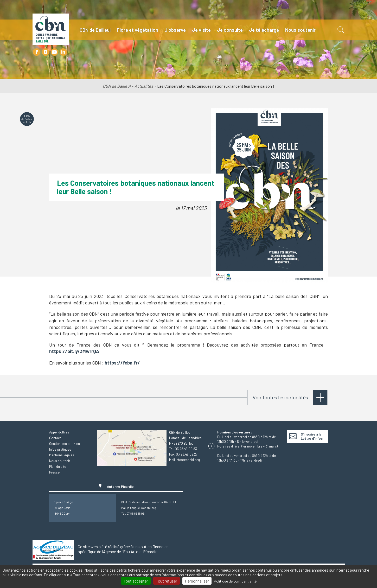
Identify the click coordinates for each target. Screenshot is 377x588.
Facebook (37, 52)
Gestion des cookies (65, 444)
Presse (54, 472)
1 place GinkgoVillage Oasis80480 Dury (64, 508)
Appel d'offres (59, 432)
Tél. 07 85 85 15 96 (133, 513)
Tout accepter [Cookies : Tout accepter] (136, 581)
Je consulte (230, 30)
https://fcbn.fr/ (122, 363)
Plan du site (58, 466)
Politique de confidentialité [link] (235, 581)
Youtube (54, 52)
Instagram (46, 52)
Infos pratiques (60, 449)
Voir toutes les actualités (280, 397)
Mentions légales (62, 455)
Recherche (340, 30)
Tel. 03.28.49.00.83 (183, 449)
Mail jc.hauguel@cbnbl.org (139, 508)
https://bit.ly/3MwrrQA (74, 351)
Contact (55, 438)
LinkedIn (63, 52)
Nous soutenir (300, 30)
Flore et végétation (138, 30)
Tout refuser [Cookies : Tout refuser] (167, 581)
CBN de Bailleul (95, 30)
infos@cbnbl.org (188, 460)
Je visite (201, 30)
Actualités (144, 86)
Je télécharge (264, 30)
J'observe (175, 30)
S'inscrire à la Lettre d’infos (312, 436)
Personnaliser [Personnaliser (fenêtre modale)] (197, 581)
